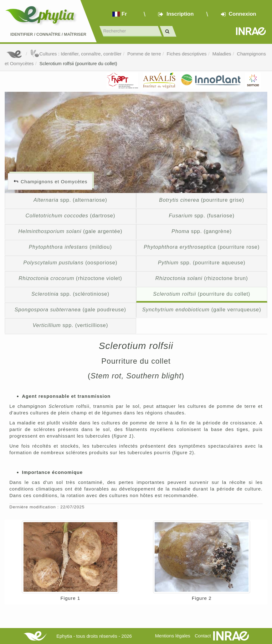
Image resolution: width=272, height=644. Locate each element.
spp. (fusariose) (202, 216)
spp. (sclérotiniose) (70, 294)
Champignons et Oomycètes (54, 182)
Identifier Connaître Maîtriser (48, 34)
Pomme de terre (144, 54)
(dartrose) (70, 216)
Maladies (222, 54)
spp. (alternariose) (70, 200)
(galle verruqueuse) (202, 309)
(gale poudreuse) (70, 309)
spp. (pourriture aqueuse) (202, 262)
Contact (203, 636)
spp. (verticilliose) (70, 325)
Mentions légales (173, 636)
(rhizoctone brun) (202, 278)
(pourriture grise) (202, 200)
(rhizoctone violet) (70, 278)
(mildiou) (70, 247)
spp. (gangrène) (202, 231)
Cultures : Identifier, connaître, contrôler (76, 54)
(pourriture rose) (202, 247)
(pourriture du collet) (202, 294)
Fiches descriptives (187, 54)
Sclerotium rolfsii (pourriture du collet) (78, 63)
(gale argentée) (70, 231)
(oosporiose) (70, 262)
